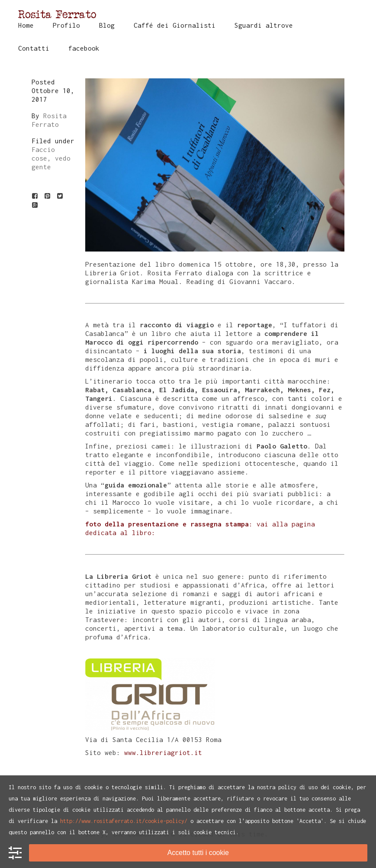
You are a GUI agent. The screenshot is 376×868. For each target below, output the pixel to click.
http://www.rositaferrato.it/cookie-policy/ (124, 821)
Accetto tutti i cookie (198, 853)
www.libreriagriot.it (161, 752)
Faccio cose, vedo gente (51, 158)
